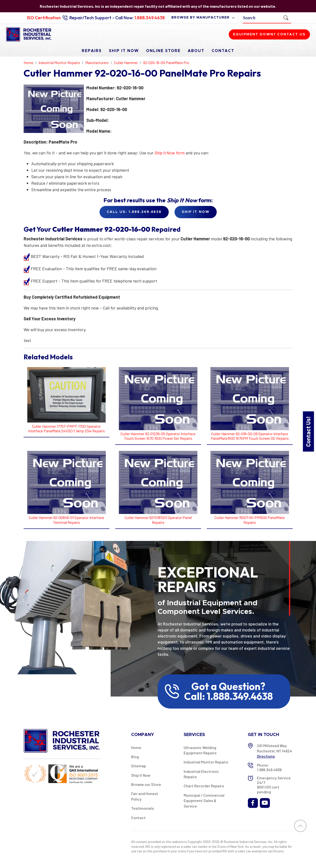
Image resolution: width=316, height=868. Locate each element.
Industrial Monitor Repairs (206, 762)
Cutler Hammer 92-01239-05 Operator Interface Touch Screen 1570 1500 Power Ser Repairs (158, 436)
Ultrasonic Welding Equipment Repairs (200, 750)
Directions (266, 756)
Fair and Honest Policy (145, 796)
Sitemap (139, 766)
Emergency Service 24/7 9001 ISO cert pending (274, 785)
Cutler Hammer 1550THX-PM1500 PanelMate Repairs (250, 520)
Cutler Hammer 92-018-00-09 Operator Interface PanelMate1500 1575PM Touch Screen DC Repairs (250, 436)
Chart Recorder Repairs (204, 786)
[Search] (262, 18)
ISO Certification (44, 18)
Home (136, 747)
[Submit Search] (286, 18)
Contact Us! (308, 431)
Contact (223, 51)
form (170, 153)
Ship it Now (196, 212)
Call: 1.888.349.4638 (229, 696)
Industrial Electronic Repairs (201, 774)
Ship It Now (124, 51)
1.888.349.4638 (150, 18)
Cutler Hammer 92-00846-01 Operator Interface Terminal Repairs (66, 520)
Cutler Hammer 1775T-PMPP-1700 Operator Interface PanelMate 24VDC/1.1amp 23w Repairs (67, 428)
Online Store (163, 51)
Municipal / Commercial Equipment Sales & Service (204, 801)
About (196, 51)
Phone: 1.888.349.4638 (269, 767)
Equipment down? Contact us (269, 34)
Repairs (92, 51)
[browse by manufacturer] (203, 18)
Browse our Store (146, 784)
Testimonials (142, 808)
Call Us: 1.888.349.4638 (134, 212)
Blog (135, 757)
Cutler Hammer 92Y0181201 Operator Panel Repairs (158, 520)
